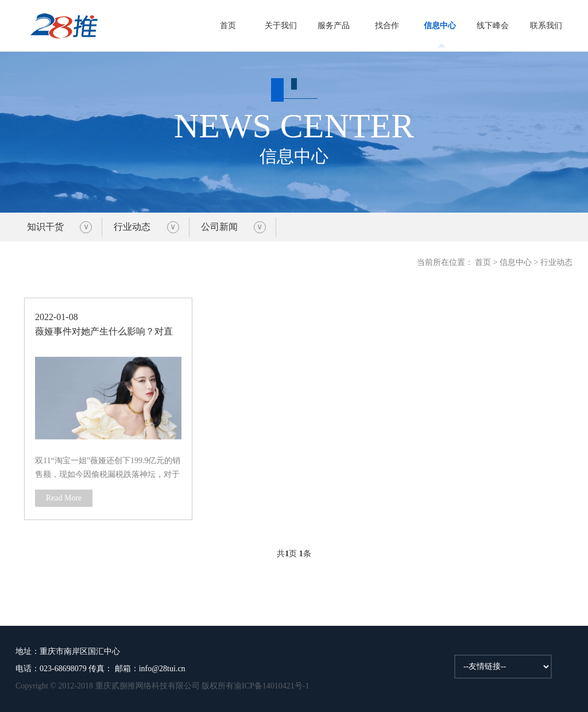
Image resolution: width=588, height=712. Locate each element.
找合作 (387, 26)
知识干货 (45, 227)
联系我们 (546, 26)
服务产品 (334, 26)
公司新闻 (219, 227)
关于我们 (281, 26)
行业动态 (132, 227)
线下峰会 (493, 26)
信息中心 (440, 26)
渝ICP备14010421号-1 (271, 686)
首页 (228, 26)
